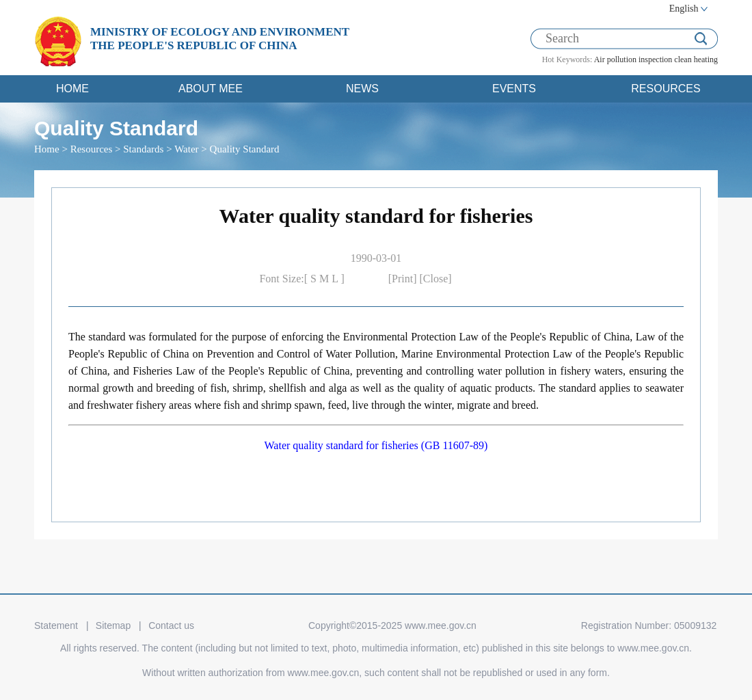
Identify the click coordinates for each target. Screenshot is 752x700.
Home (47, 149)
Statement (56, 625)
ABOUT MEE (211, 89)
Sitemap (113, 625)
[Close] (436, 279)
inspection (655, 59)
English (684, 9)
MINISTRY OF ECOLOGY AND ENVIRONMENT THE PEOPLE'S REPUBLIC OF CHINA (220, 39)
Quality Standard (245, 149)
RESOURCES (666, 89)
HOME (72, 89)
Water (186, 149)
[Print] (404, 279)
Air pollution (615, 59)
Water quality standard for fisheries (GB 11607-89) (376, 445)
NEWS (362, 89)
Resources (92, 149)
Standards (143, 149)
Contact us (171, 625)
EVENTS (514, 89)
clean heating (696, 59)
